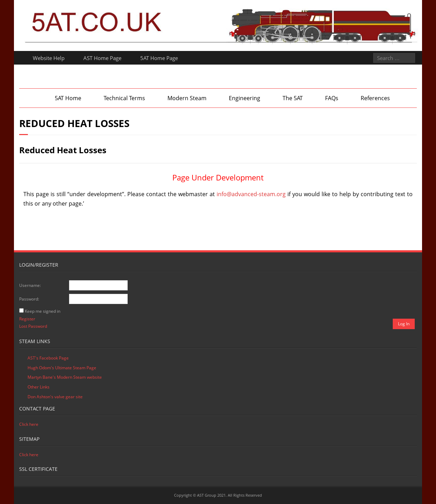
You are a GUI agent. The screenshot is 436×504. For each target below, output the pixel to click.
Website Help (49, 58)
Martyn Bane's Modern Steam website (65, 377)
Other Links (39, 387)
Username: (30, 285)
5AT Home (68, 98)
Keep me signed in (43, 311)
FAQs (332, 98)
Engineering (245, 98)
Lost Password (33, 326)
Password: (29, 299)
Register (27, 319)
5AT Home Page (159, 58)
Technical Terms (124, 98)
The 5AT (293, 98)
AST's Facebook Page (48, 358)
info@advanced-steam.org (251, 194)
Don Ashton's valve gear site (55, 397)
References (375, 98)
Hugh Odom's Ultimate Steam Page (62, 368)
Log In (404, 324)
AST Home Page (102, 58)
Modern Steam (187, 98)
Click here (29, 424)
